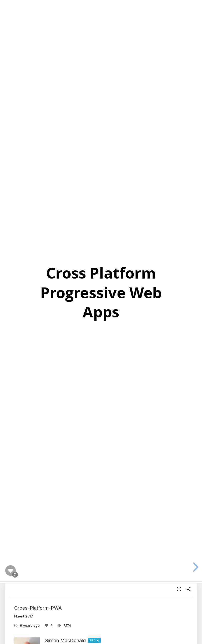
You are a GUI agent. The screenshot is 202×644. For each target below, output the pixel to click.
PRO (93, 640)
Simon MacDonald (65, 640)
